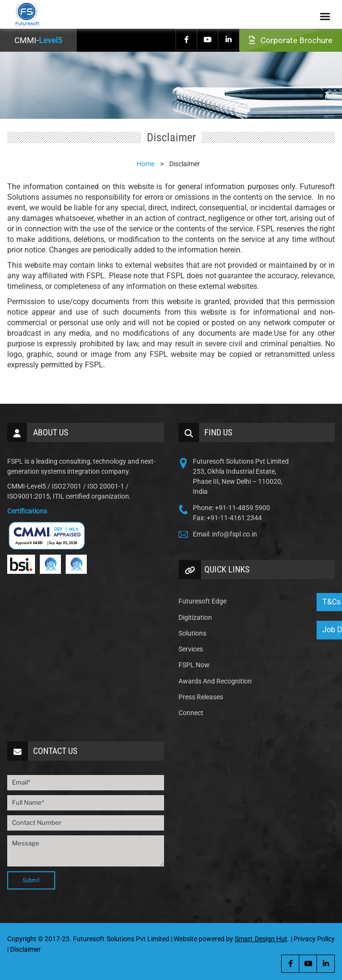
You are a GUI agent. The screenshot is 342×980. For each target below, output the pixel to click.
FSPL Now (194, 665)
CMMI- (38, 40)
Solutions (192, 633)
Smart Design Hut (261, 939)
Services (191, 649)
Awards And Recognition (215, 681)
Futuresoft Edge (202, 601)
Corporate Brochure (291, 40)
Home (146, 164)
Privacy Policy (314, 939)
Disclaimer (25, 949)
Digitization (195, 617)
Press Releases (201, 697)
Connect (191, 713)
